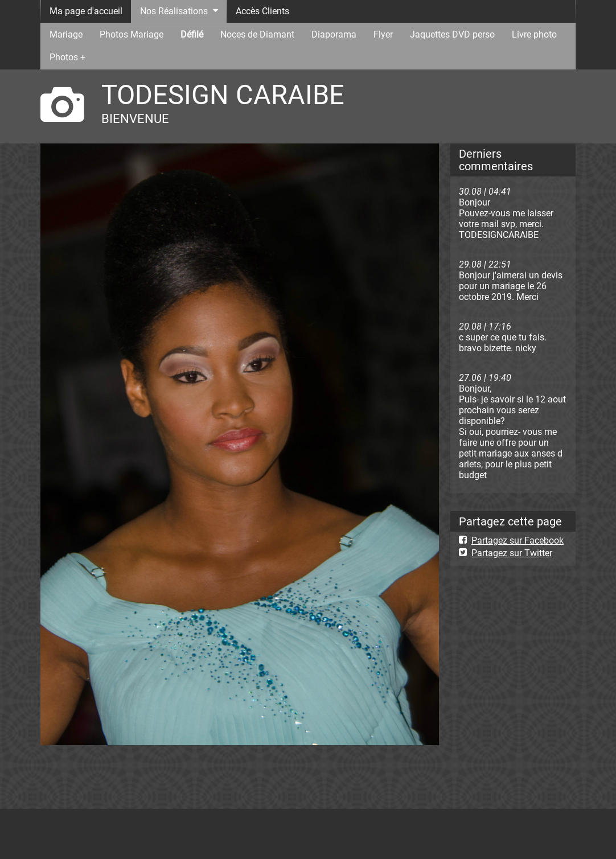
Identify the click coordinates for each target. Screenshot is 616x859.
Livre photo (534, 34)
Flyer (383, 34)
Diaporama (334, 34)
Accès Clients (262, 11)
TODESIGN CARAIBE (223, 95)
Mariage (66, 34)
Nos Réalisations (174, 11)
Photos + (67, 57)
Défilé (192, 34)
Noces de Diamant (257, 34)
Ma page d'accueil (86, 11)
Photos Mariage (132, 34)
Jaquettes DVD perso (452, 34)
